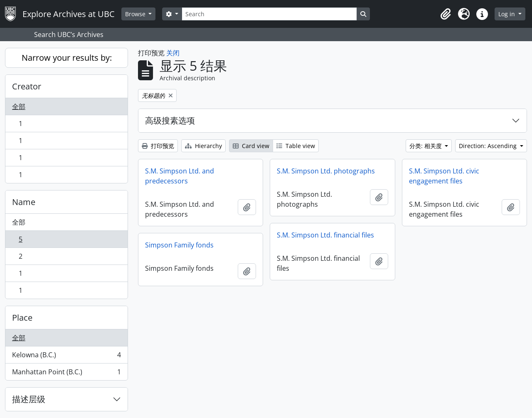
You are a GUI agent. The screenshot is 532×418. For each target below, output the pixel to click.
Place (22, 318)
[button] (446, 14)
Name (24, 202)
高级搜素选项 (170, 120)
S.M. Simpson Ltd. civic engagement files (444, 176)
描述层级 (29, 399)
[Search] (269, 14)
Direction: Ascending (489, 146)
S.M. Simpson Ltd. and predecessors (180, 176)
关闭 (173, 53)
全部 (19, 106)
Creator (27, 86)
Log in (507, 14)
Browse (136, 14)
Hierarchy (203, 146)
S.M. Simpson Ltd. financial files (325, 235)
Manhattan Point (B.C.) (66, 373)
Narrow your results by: (67, 58)
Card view (251, 146)
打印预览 (158, 146)
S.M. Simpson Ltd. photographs (326, 171)
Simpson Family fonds (179, 245)
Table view (296, 146)
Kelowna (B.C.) (66, 357)
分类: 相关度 (426, 146)
